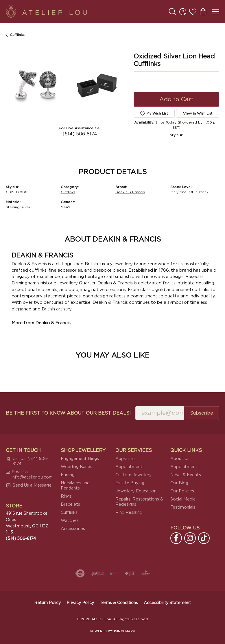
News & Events (186, 475)
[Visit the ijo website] (98, 573)
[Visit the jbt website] (130, 573)
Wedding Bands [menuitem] (76, 467)
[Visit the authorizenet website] (80, 573)
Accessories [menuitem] (73, 529)
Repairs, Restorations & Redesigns (139, 502)
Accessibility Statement (167, 603)
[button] (173, 12)
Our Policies (182, 491)
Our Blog (179, 483)
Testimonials (183, 507)
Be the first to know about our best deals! (68, 413)
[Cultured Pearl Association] (146, 573)
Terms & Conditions (119, 603)
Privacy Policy (80, 603)
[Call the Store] (21, 539)
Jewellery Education (136, 491)
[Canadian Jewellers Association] (115, 573)
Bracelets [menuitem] (70, 504)
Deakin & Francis (130, 192)
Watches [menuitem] (70, 521)
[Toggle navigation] (216, 12)
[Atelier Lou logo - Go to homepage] (46, 12)
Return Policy (47, 603)
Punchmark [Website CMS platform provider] (124, 631)
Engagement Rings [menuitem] (80, 459)
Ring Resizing (129, 513)
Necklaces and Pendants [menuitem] (75, 486)
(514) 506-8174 (80, 134)
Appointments (130, 467)
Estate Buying (130, 483)
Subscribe (202, 413)
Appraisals (126, 459)
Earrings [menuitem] (69, 475)
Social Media (183, 499)
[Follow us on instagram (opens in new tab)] (190, 538)
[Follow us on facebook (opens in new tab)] (176, 538)
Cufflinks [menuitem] (69, 513)
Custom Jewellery (134, 475)
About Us (180, 459)
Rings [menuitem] (66, 496)
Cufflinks (17, 35)
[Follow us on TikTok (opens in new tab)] (204, 538)
